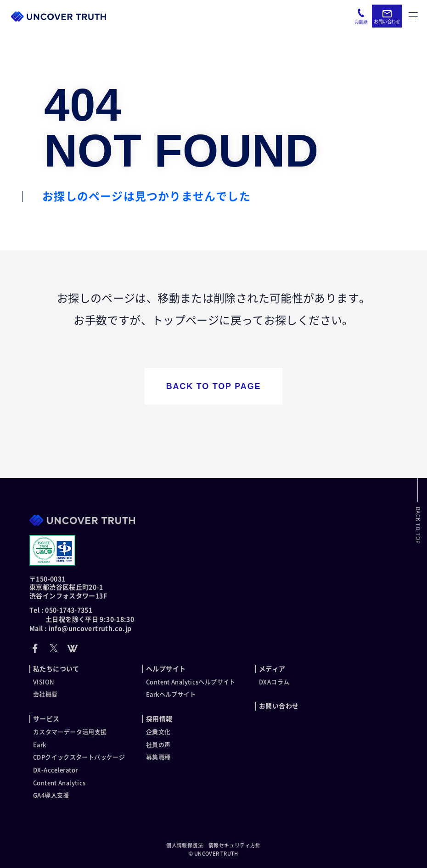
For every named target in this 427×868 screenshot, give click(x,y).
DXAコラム (274, 682)
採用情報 (159, 719)
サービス (46, 719)
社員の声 (158, 745)
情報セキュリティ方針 (235, 845)
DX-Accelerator (55, 770)
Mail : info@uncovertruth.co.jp (80, 629)
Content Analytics (59, 783)
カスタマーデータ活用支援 (70, 732)
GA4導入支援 (51, 795)
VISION (44, 682)
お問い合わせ (279, 706)
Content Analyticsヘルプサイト (191, 682)
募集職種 (158, 757)
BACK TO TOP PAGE (214, 386)
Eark (40, 745)
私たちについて (56, 669)
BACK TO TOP (418, 526)
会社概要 (45, 694)
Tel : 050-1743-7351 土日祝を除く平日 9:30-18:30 (82, 615)
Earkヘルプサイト (171, 694)
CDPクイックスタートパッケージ (79, 757)
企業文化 (158, 732)
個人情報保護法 (185, 845)
